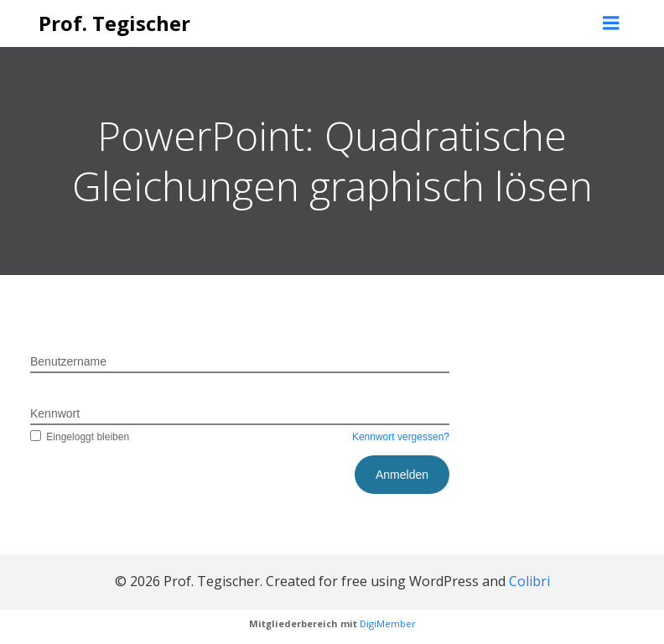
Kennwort (55, 413)
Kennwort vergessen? (401, 437)
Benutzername (68, 361)
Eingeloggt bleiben (80, 437)
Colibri (529, 581)
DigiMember (388, 623)
